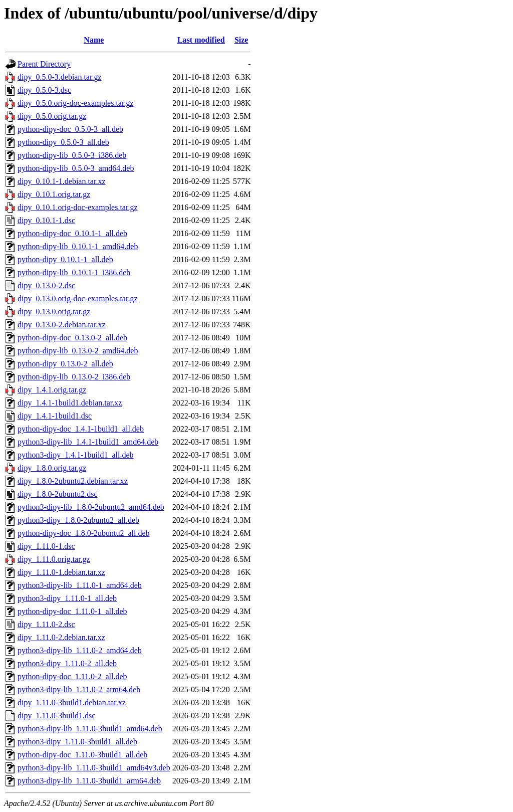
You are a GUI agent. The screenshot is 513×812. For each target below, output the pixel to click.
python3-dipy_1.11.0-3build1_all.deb (77, 742)
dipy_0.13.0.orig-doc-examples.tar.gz (78, 298)
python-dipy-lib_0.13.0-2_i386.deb (74, 377)
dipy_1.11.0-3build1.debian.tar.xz (72, 702)
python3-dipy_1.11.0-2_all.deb (67, 663)
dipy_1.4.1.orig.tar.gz (52, 390)
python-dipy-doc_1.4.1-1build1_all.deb (81, 429)
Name (94, 40)
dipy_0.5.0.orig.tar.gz (52, 116)
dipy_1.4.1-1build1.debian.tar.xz (70, 403)
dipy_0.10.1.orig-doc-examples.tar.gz (78, 207)
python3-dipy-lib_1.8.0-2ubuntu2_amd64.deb (91, 507)
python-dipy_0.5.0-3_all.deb (63, 142)
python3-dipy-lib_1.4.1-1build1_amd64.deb (88, 442)
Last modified (201, 40)
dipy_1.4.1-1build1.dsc (55, 416)
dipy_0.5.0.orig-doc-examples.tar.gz (76, 103)
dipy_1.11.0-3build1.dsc (56, 716)
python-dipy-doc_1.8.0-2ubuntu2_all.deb (84, 533)
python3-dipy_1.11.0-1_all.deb (67, 598)
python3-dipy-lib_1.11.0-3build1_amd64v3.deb (94, 768)
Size (241, 40)
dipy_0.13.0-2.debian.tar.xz (62, 325)
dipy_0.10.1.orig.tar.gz (54, 194)
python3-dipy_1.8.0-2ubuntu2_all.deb (78, 520)
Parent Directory (44, 64)
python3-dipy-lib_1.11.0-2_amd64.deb (80, 650)
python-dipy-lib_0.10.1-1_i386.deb (74, 272)
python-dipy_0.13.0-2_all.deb (65, 364)
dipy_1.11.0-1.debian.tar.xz (61, 572)
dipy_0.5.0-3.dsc (44, 90)
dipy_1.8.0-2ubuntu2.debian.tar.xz (73, 481)
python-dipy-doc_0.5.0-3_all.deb (70, 129)
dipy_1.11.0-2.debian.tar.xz (61, 637)
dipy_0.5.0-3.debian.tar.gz (60, 77)
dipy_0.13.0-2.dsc (46, 285)
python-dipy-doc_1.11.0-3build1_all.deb (82, 755)
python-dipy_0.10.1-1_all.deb (65, 259)
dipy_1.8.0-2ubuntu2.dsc (58, 494)
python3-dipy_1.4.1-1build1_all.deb (76, 455)
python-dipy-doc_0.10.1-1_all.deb (72, 233)
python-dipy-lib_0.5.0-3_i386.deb (72, 155)
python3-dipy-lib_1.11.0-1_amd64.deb (80, 585)
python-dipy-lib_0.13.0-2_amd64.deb (78, 351)
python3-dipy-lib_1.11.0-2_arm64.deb (79, 689)
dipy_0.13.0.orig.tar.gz (54, 312)
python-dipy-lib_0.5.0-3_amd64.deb (76, 168)
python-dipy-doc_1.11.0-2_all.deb (72, 676)
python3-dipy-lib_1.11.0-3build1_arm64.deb (89, 781)
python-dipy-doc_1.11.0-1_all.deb (72, 611)
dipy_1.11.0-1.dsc (46, 546)
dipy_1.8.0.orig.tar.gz (52, 468)
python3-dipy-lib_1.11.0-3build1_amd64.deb (90, 729)
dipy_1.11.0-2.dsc (46, 624)
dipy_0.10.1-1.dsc (46, 220)
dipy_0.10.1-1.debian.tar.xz (62, 181)
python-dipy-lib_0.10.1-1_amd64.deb (78, 246)
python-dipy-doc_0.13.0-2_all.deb (72, 338)
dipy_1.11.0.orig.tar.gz (54, 559)
